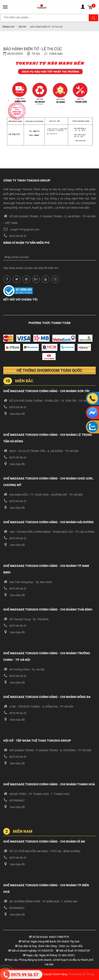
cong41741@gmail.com (25, 229)
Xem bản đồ (17, 414)
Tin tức (22, 27)
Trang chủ (8, 27)
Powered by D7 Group (81, 974)
